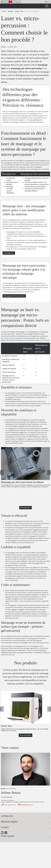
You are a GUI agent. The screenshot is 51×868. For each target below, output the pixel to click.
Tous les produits (25, 736)
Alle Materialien (25, 509)
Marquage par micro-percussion (14, 296)
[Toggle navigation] (47, 6)
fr (49, 2)
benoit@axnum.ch (25, 806)
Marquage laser (9, 254)
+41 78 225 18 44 (8, 806)
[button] (1, 474)
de (46, 2)
